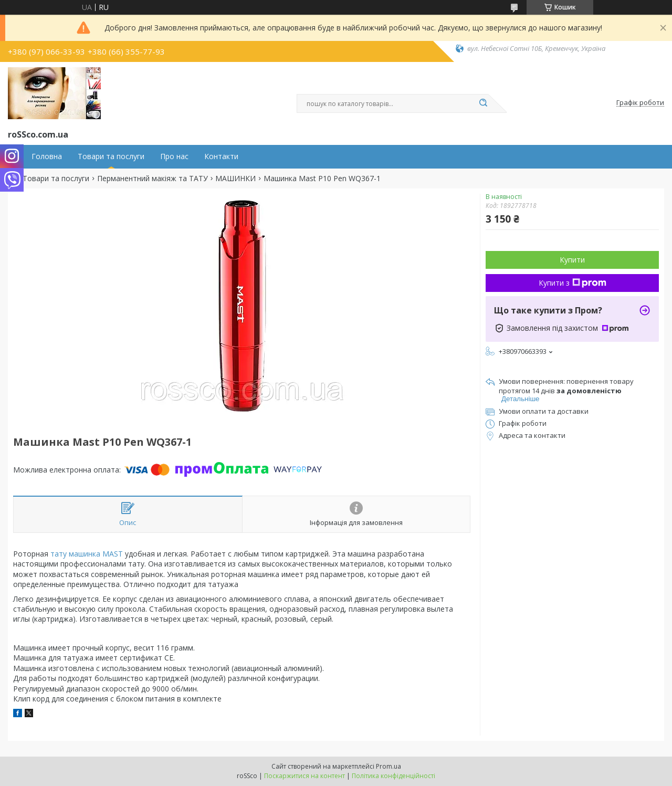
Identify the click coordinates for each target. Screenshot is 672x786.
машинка (85, 554)
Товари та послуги (111, 156)
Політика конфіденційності (393, 776)
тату (59, 554)
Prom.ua (388, 766)
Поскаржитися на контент (304, 776)
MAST (113, 554)
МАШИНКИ (235, 179)
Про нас (174, 156)
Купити (572, 260)
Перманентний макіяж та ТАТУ (153, 179)
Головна (47, 156)
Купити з (573, 283)
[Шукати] (483, 103)
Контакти (221, 156)
